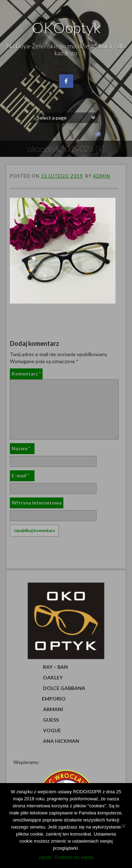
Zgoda (45, 857)
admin (102, 176)
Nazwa (21, 448)
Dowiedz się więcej (74, 857)
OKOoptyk (66, 27)
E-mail (20, 475)
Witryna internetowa (37, 503)
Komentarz (26, 374)
